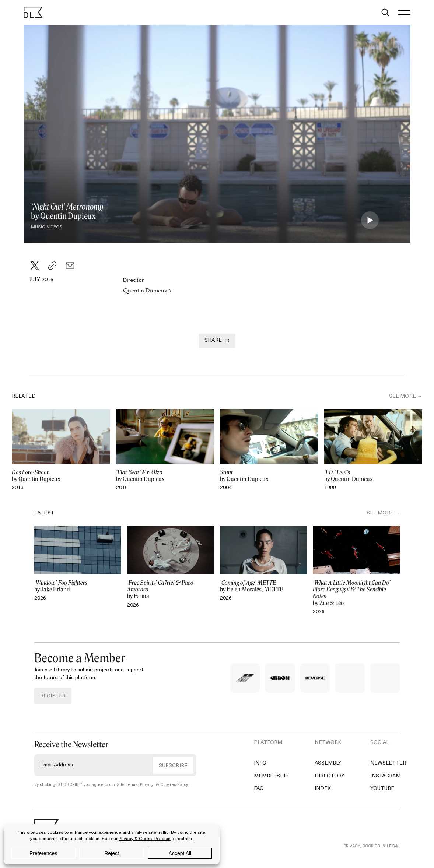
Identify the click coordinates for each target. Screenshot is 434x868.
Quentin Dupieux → (147, 291)
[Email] (70, 266)
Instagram (385, 776)
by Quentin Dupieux (61, 476)
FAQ (259, 789)
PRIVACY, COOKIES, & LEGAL (372, 846)
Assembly (328, 763)
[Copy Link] (52, 266)
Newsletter (388, 763)
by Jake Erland (78, 586)
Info (260, 763)
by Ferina (171, 590)
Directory (330, 776)
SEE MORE (402, 396)
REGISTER (53, 696)
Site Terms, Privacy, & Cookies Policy (153, 785)
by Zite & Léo (356, 593)
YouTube (382, 789)
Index (323, 789)
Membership (271, 776)
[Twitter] (35, 266)
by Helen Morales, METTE (263, 586)
